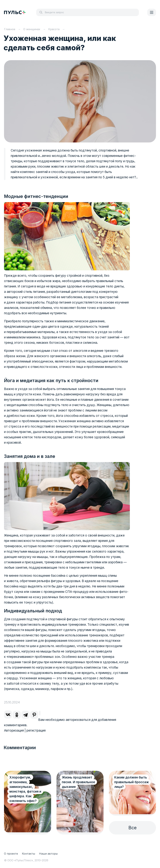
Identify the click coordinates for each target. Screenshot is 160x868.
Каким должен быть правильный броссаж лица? (132, 782)
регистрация (36, 730)
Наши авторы (48, 854)
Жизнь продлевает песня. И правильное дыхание (78, 782)
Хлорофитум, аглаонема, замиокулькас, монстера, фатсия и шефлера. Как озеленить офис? (25, 789)
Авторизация (14, 730)
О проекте (11, 854)
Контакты (28, 854)
